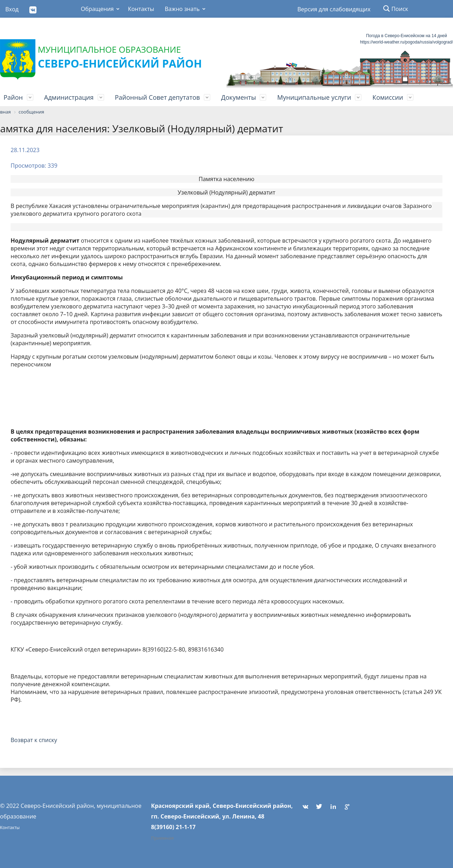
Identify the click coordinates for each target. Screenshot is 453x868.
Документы (239, 97)
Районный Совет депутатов (157, 97)
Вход (12, 9)
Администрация (69, 97)
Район (13, 97)
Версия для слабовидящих (334, 9)
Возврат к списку (34, 740)
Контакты (141, 9)
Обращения (97, 9)
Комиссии (388, 97)
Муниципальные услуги (314, 97)
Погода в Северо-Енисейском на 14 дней (406, 36)
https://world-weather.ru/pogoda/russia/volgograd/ (406, 42)
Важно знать (182, 9)
